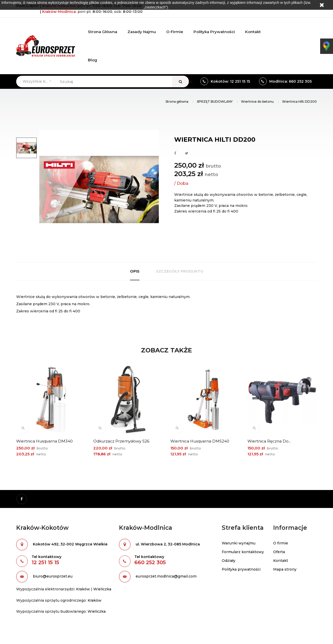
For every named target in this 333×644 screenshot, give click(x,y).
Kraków (83, 589)
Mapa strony (285, 569)
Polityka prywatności (241, 569)
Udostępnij (175, 153)
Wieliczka (102, 589)
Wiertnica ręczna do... (269, 441)
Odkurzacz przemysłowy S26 (121, 441)
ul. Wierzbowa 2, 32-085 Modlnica (168, 544)
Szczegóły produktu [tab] (180, 271)
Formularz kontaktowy (243, 552)
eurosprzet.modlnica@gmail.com (166, 576)
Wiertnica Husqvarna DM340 (44, 441)
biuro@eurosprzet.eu (53, 576)
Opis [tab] (135, 271)
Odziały (229, 561)
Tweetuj (187, 153)
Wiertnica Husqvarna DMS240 (200, 441)
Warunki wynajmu (239, 543)
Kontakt (281, 561)
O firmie (281, 543)
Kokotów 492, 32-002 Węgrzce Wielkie (70, 544)
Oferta (279, 552)
